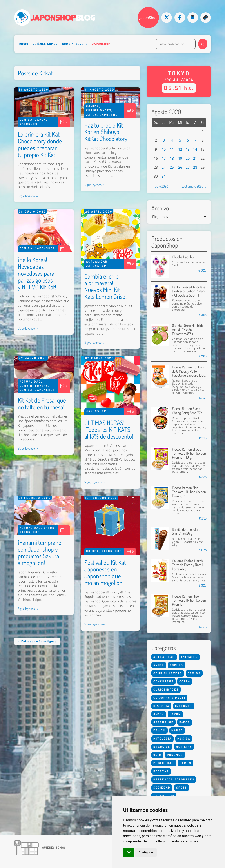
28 (195, 167)
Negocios (162, 747)
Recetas (161, 771)
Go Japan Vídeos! (169, 698)
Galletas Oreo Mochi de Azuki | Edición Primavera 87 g (188, 330)
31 (164, 176)
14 (195, 149)
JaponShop (149, 18)
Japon (41, 120)
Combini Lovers (75, 44)
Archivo (160, 208)
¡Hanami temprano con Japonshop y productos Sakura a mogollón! (40, 553)
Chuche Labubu (183, 257)
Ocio (157, 755)
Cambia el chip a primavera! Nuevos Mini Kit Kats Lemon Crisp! (106, 286)
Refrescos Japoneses (174, 779)
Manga (177, 730)
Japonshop (101, 44)
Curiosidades (99, 110)
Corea (185, 681)
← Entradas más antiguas (37, 641)
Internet (184, 706)
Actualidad (97, 261)
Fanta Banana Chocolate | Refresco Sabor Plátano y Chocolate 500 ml (189, 291)
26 (180, 167)
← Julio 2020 (160, 186)
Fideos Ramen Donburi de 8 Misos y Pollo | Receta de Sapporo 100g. (189, 371)
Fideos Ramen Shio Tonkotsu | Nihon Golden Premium (189, 492)
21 (195, 158)
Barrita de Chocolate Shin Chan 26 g (186, 531)
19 (180, 158)
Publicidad (164, 763)
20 (188, 158)
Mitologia (162, 739)
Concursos (163, 681)
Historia (161, 706)
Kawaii (160, 730)
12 (180, 149)
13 (188, 149)
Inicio (24, 44)
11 (172, 149)
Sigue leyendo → (28, 196)
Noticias (184, 747)
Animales (189, 657)
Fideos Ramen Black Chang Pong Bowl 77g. (188, 411)
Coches (177, 665)
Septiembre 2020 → (194, 186)
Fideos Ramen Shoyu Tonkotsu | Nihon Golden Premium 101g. (189, 453)
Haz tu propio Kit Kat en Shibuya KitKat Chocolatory (106, 132)
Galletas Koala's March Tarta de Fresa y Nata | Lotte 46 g (187, 565)
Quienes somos (54, 848)
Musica (184, 739)
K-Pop (185, 722)
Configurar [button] (146, 852)
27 (188, 167)
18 (172, 158)
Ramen (186, 763)
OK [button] (129, 852)
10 (164, 149)
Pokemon (175, 755)
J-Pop (159, 714)
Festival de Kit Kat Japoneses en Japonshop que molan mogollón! (105, 573)
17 (164, 158)
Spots (182, 788)
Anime (159, 665)
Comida (26, 120)
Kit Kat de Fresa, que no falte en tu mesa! (42, 404)
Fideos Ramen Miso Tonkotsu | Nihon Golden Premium (189, 600)
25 (172, 167)
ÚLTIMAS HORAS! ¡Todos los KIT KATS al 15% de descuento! (109, 429)
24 (164, 167)
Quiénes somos (45, 44)
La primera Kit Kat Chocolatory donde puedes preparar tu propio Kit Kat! (40, 144)
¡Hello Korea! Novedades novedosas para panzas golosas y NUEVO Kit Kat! (37, 273)
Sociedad (162, 788)
